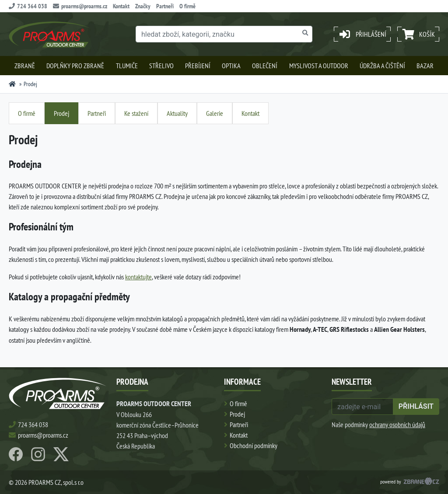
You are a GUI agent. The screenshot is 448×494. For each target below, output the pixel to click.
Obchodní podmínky (254, 445)
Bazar (425, 66)
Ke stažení (136, 113)
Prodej (61, 113)
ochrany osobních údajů (397, 424)
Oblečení (265, 66)
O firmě (187, 6)
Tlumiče (127, 66)
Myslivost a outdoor (319, 66)
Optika (231, 66)
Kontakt (121, 6)
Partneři (165, 6)
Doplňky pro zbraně (75, 66)
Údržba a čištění (382, 66)
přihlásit (416, 406)
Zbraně (25, 66)
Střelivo (161, 66)
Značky (143, 6)
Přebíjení (198, 66)
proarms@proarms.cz (80, 6)
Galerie (215, 113)
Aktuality (177, 113)
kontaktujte (138, 277)
